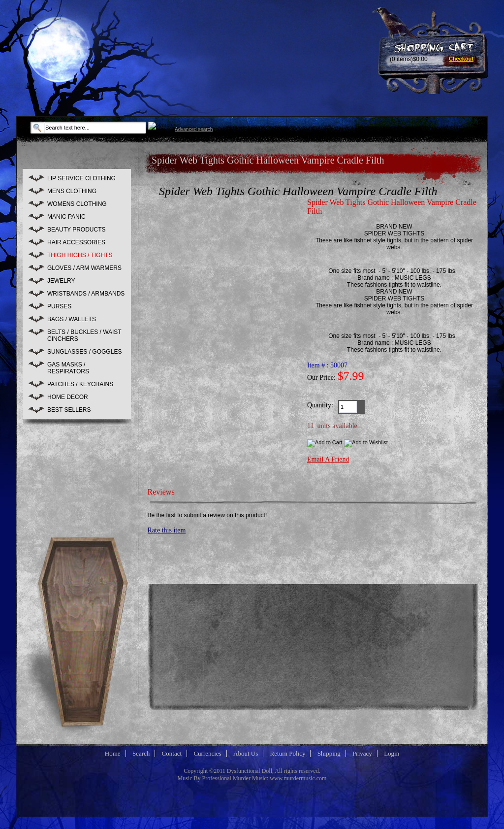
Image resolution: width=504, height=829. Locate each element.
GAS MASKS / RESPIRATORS (68, 368)
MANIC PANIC (66, 217)
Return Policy (288, 753)
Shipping (329, 753)
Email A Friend (328, 459)
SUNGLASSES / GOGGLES (84, 352)
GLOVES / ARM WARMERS (84, 268)
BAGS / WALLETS (72, 319)
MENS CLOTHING (72, 191)
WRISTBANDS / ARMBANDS (86, 294)
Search (141, 753)
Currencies (207, 753)
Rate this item (167, 530)
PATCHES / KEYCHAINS (80, 384)
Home (113, 753)
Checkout (461, 59)
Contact (172, 753)
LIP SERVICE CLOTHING (81, 178)
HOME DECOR (68, 397)
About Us (246, 753)
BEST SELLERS (69, 410)
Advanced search (194, 129)
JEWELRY (61, 281)
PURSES (59, 306)
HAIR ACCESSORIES (76, 242)
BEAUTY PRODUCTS (76, 230)
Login (392, 753)
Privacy (362, 753)
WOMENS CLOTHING (77, 204)
